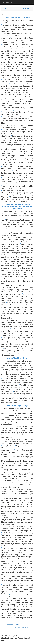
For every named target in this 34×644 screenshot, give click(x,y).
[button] (5, 9)
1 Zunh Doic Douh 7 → (23, 628)
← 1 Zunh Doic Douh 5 (11, 624)
